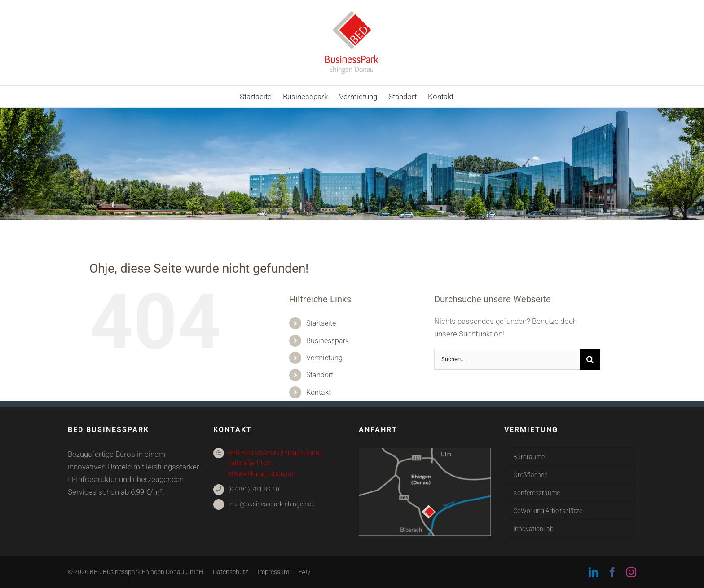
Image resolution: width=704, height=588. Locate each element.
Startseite (321, 323)
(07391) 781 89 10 (254, 489)
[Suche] (590, 359)
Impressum (273, 572)
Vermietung (324, 358)
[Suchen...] (507, 359)
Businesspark (328, 341)
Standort (320, 375)
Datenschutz (231, 572)
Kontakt (319, 392)
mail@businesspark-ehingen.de (271, 504)
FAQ (304, 572)
